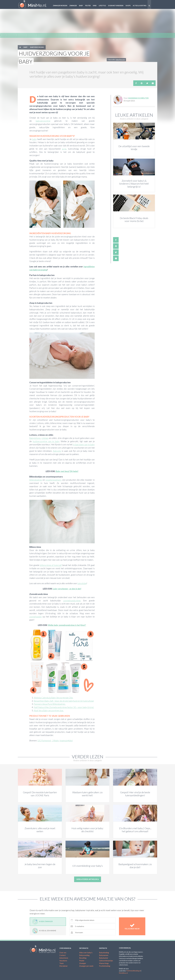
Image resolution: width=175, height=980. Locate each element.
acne (64, 149)
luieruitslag (82, 583)
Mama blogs (104, 963)
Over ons (63, 952)
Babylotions (35, 438)
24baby (56, 740)
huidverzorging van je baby (46, 441)
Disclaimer (64, 966)
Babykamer (104, 958)
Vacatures (63, 961)
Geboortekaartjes (106, 961)
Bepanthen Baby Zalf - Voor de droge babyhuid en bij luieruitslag (64, 701)
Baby (81, 6)
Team (61, 963)
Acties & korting (140, 6)
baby (34, 139)
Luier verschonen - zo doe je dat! (67, 589)
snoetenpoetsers (54, 480)
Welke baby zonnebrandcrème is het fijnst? (67, 625)
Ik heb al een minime (44, 931)
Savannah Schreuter (138, 98)
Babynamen (104, 955)
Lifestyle (102, 6)
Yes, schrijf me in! (132, 926)
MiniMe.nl (34, 4)
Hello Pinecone (120, 60)
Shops (128, 6)
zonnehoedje (35, 617)
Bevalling (83, 958)
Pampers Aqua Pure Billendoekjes (50, 704)
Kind (95, 6)
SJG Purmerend (44, 740)
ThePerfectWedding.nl (133, 971)
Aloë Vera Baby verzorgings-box (49, 710)
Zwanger (73, 6)
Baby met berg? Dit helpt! (67, 471)
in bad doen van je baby (84, 444)
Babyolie (57, 451)
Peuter (88, 6)
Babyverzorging (37, 47)
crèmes (45, 438)
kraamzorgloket (66, 740)
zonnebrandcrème (72, 601)
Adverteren (64, 958)
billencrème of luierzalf (51, 565)
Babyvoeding (84, 955)
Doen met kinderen (116, 6)
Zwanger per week (86, 966)
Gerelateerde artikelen (88, 879)
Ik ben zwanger (42, 922)
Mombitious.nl (123, 973)
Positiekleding (105, 966)
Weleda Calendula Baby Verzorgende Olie (54, 698)
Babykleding (104, 952)
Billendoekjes (36, 480)
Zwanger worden (60, 6)
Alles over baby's (86, 952)
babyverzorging (43, 121)
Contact (62, 955)
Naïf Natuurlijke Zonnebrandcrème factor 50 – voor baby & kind (64, 707)
